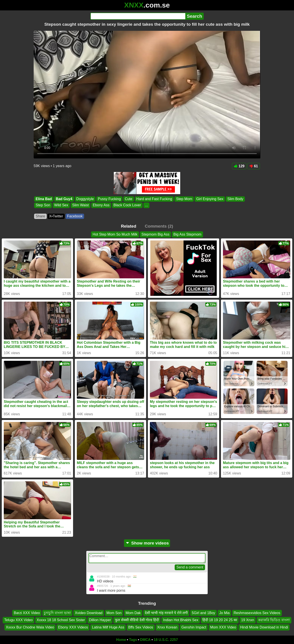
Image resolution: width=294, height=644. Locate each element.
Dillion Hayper (100, 620)
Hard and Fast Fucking (154, 199)
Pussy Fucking (109, 199)
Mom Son (114, 613)
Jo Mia (224, 613)
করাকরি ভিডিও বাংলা (274, 620)
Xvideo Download (89, 613)
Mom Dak (133, 613)
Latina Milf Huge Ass (108, 627)
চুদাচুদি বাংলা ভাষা (57, 613)
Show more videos (147, 543)
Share (40, 216)
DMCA (145, 640)
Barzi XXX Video (27, 613)
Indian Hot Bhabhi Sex (181, 620)
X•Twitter (56, 216)
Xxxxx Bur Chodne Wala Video (30, 627)
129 (239, 166)
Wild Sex (61, 205)
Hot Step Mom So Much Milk (115, 234)
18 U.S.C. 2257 (166, 640)
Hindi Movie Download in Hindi (264, 627)
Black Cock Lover (127, 205)
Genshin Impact (194, 627)
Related (129, 226)
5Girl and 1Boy (203, 613)
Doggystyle (85, 199)
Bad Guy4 (64, 199)
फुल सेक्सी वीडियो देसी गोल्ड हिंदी (137, 620)
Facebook (75, 216)
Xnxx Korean (167, 627)
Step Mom (184, 199)
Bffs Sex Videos (141, 627)
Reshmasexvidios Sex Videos (257, 613)
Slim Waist (80, 205)
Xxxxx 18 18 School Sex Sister (61, 620)
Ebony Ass (101, 205)
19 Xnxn (248, 620)
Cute (129, 199)
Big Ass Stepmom (187, 234)
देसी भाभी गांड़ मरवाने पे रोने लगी (166, 613)
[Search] (138, 16)
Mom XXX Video (223, 627)
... (146, 205)
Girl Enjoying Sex (210, 199)
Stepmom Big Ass (155, 234)
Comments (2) (159, 226)
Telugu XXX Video (18, 620)
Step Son (43, 205)
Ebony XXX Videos (73, 627)
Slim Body (235, 199)
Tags (133, 640)
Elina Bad (44, 199)
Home (121, 640)
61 (254, 166)
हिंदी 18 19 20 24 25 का (220, 620)
